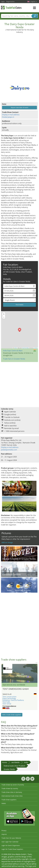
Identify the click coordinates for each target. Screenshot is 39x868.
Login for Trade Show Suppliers (12, 849)
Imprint (4, 834)
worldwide (15, 762)
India (26, 762)
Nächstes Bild (36, 673)
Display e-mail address (11, 115)
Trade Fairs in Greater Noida (14, 359)
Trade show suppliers (9, 800)
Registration (10, 2)
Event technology (9, 698)
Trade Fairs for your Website (11, 838)
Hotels (4, 803)
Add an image (7, 542)
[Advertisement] (19, 57)
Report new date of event (20, 108)
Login (3, 2)
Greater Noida (9, 769)
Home (5, 762)
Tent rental (7, 704)
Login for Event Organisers (11, 845)
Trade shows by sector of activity (13, 785)
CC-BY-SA (36, 348)
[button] (20, 330)
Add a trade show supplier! (12, 715)
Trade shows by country (10, 788)
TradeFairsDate (11, 8)
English (34, 2)
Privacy (4, 831)
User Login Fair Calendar (10, 842)
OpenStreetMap (25, 348)
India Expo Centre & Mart (13, 351)
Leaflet (15, 348)
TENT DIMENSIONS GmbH (16, 689)
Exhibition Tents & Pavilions (13, 700)
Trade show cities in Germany (12, 792)
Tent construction (9, 697)
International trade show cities (12, 796)
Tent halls (6, 702)
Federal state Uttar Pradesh (14, 766)
